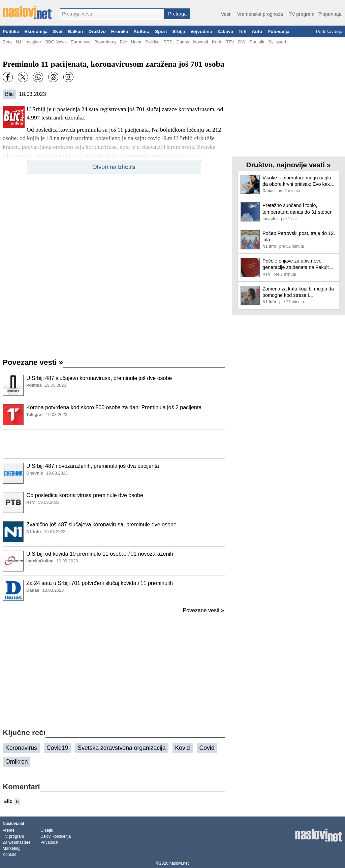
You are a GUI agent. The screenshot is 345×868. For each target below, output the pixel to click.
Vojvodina (201, 31)
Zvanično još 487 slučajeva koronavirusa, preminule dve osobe (101, 525)
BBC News (56, 42)
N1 (19, 42)
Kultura (142, 31)
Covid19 (57, 748)
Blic (123, 42)
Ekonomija (36, 31)
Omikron (17, 762)
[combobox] (112, 14)
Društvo (97, 31)
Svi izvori (277, 42)
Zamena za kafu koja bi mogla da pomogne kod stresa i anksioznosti (298, 292)
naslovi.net (179, 863)
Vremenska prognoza (260, 14)
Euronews (81, 42)
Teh (242, 31)
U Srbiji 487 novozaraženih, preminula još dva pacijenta (93, 466)
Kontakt (10, 855)
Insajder (34, 42)
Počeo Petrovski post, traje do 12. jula (299, 236)
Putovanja (278, 31)
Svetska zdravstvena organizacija (121, 748)
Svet (58, 31)
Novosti (200, 42)
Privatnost (49, 842)
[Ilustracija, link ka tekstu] (13, 386)
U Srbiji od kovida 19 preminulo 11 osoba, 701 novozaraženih (100, 554)
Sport (161, 31)
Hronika (120, 31)
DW (242, 42)
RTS (168, 42)
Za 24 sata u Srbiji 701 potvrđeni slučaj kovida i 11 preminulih (100, 583)
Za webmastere (17, 842)
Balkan (76, 31)
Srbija (179, 31)
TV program (302, 14)
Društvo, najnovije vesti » (289, 165)
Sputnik (257, 42)
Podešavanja (329, 31)
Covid (207, 748)
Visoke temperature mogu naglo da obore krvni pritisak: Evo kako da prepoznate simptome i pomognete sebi (297, 181)
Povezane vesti (33, 362)
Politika (11, 31)
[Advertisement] (114, 444)
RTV (230, 42)
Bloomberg (105, 42)
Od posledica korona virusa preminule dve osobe (85, 495)
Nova (136, 42)
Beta (7, 42)
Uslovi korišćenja (56, 836)
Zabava (225, 31)
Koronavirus (21, 748)
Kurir (217, 42)
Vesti (226, 14)
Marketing (12, 848)
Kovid (183, 748)
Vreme (9, 830)
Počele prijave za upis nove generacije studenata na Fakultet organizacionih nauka (298, 264)
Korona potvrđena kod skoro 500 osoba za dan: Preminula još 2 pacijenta (114, 407)
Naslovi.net (13, 824)
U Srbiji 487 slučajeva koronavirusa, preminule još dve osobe (99, 378)
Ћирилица (330, 14)
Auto (257, 31)
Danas (183, 42)
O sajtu (47, 830)
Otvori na (114, 167)
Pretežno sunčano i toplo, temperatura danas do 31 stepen (297, 209)
